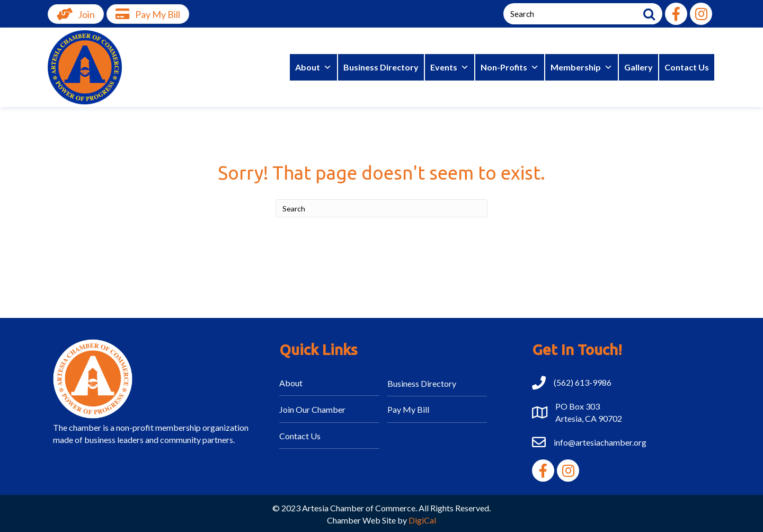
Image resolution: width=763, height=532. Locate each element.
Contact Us (687, 67)
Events (450, 67)
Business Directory (381, 67)
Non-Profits (510, 67)
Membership (582, 67)
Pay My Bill (408, 409)
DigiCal (422, 520)
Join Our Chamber (312, 409)
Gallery (638, 67)
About (313, 67)
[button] (676, 14)
